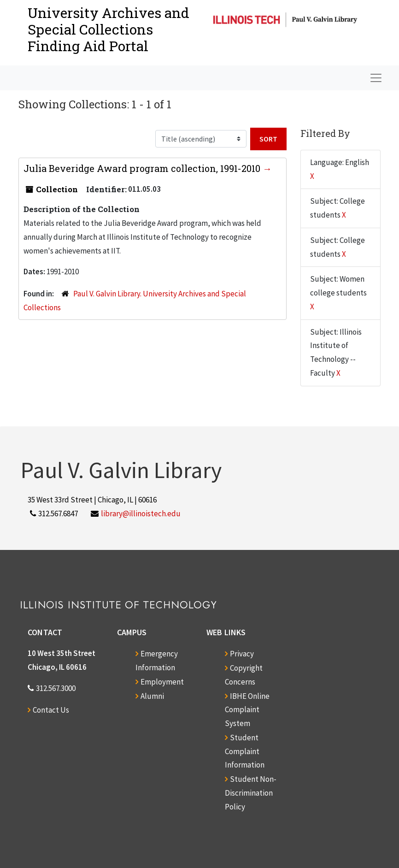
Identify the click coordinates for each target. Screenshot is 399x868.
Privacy (242, 654)
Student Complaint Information (245, 751)
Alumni (152, 696)
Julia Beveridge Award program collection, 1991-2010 (143, 168)
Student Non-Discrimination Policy (251, 793)
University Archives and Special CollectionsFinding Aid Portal (109, 29)
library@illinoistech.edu (141, 514)
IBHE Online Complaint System (247, 710)
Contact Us (51, 710)
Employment (162, 682)
